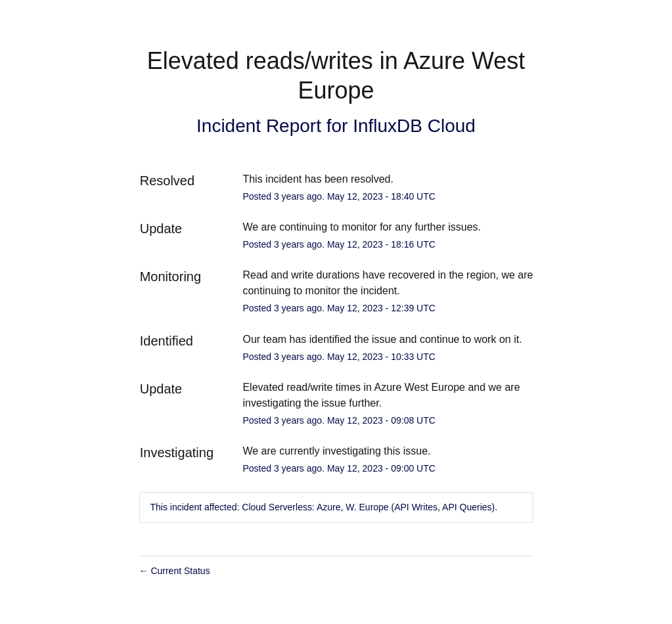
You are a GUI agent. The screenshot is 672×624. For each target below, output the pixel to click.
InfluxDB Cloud (414, 126)
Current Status (175, 571)
